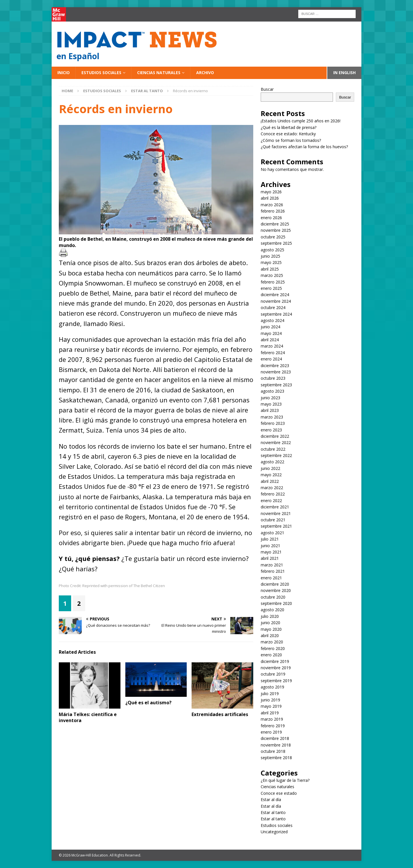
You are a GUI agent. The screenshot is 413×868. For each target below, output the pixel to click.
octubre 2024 (273, 307)
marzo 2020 (272, 642)
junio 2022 (270, 468)
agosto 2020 (272, 610)
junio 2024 (270, 327)
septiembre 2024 (276, 314)
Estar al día (271, 799)
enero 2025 (271, 288)
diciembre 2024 (275, 295)
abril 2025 (270, 269)
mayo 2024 (271, 333)
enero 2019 (271, 732)
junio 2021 (270, 546)
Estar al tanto (273, 812)
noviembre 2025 (276, 230)
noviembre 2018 (276, 745)
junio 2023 (270, 398)
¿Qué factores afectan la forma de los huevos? (304, 147)
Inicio (64, 73)
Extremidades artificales (220, 714)
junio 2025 (270, 256)
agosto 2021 (272, 533)
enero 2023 (271, 430)
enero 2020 (271, 655)
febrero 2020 (273, 648)
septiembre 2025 (276, 243)
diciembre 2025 (275, 224)
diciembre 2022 (275, 436)
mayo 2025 (271, 262)
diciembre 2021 (275, 507)
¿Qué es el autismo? (148, 703)
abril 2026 (270, 198)
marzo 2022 (272, 488)
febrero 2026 (273, 211)
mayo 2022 (271, 475)
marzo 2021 (272, 565)
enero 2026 (271, 218)
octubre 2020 (273, 597)
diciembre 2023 (275, 365)
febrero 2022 (273, 494)
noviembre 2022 (276, 442)
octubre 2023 (273, 378)
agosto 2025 (272, 250)
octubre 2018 (273, 751)
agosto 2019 (272, 687)
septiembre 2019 (276, 681)
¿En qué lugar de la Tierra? (285, 780)
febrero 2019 (273, 726)
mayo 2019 (271, 706)
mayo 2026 (271, 192)
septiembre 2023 (276, 385)
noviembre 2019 (276, 668)
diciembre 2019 (275, 661)
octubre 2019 (273, 674)
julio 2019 (270, 694)
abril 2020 (270, 635)
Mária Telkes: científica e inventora (88, 717)
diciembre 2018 (275, 738)
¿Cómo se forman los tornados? (291, 140)
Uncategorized (274, 832)
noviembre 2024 (276, 301)
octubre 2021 (273, 520)
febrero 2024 (273, 353)
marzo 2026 (272, 205)
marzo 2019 (272, 719)
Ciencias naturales (159, 73)
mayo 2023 (271, 404)
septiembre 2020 (276, 603)
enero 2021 (271, 578)
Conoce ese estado (279, 793)
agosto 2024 (272, 320)
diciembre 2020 (275, 584)
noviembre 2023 (276, 372)
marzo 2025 (272, 275)
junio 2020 (270, 623)
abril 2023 (270, 410)
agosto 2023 (272, 391)
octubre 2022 (273, 449)
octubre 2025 (273, 237)
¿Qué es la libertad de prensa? (289, 127)
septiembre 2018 (276, 758)
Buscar (267, 89)
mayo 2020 (271, 629)
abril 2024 (270, 340)
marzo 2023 (272, 417)
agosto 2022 (272, 462)
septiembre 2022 (276, 455)
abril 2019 (270, 713)
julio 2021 (270, 539)
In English (344, 73)
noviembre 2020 (276, 590)
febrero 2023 (273, 423)
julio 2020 (270, 616)
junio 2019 (270, 700)
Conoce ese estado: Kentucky (288, 134)
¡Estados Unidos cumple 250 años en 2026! (301, 121)
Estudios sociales (101, 73)
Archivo (205, 73)
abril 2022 (270, 481)
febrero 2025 (273, 282)
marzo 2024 (272, 346)
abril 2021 (270, 558)
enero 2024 (271, 359)
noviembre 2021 (276, 513)
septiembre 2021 (276, 526)
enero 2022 (271, 500)
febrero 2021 (273, 571)
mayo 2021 (271, 552)
